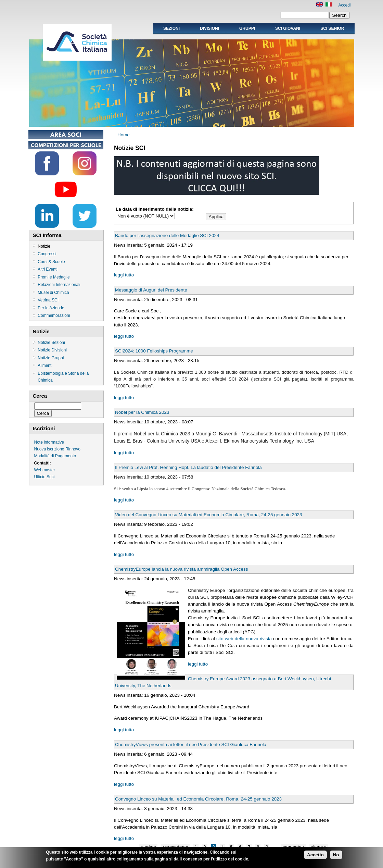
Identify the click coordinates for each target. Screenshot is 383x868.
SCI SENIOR (332, 28)
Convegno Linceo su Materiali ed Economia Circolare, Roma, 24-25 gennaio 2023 (198, 799)
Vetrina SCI (48, 300)
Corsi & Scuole (51, 262)
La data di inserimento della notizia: (155, 209)
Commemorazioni (54, 315)
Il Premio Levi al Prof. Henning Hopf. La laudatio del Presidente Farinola (188, 467)
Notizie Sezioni (51, 343)
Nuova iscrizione (49, 449)
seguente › (294, 847)
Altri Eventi (47, 269)
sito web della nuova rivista (244, 639)
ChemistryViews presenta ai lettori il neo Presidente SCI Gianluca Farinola (191, 745)
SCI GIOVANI (288, 28)
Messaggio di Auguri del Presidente (151, 290)
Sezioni (171, 28)
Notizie (44, 246)
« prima (148, 847)
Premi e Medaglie (54, 277)
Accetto (315, 856)
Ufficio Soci (44, 477)
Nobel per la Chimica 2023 (142, 412)
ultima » (319, 847)
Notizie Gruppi (51, 358)
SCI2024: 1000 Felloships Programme (154, 351)
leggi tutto (124, 275)
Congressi (47, 254)
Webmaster (45, 470)
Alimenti (45, 365)
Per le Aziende (51, 308)
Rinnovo (73, 449)
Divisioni (209, 28)
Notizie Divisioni (52, 350)
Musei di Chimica (53, 293)
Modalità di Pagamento (55, 456)
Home (124, 135)
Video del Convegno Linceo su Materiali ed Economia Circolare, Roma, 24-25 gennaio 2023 (209, 515)
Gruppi (247, 28)
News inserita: (129, 245)
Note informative (49, 442)
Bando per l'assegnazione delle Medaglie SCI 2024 (167, 235)
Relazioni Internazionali (59, 285)
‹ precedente (175, 847)
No (336, 856)
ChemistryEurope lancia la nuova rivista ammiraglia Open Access (181, 569)
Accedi (344, 5)
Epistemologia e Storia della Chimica (63, 377)
